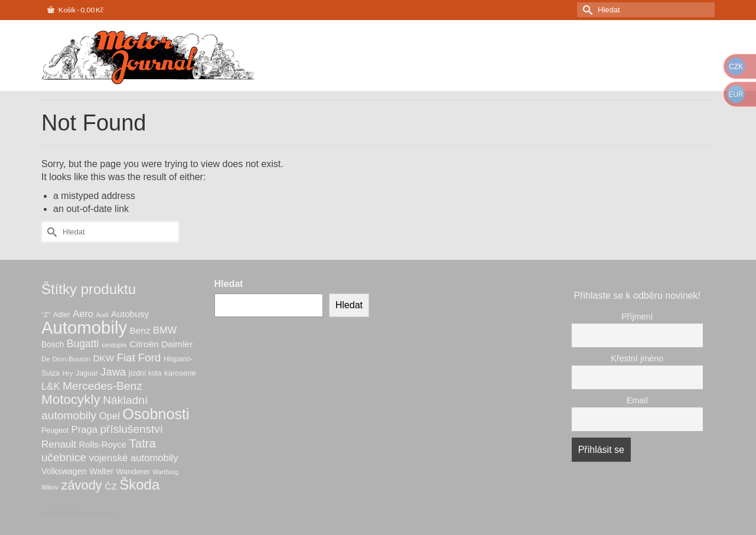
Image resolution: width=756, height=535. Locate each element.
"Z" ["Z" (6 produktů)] (46, 314)
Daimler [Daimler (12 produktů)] (177, 344)
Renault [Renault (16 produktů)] (59, 444)
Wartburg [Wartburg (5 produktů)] (165, 472)
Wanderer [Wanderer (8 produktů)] (133, 472)
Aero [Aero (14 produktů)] (83, 314)
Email (637, 400)
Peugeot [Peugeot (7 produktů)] (55, 430)
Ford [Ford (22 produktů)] (149, 358)
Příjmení (637, 317)
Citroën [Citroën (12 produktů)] (144, 344)
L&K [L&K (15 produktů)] (51, 386)
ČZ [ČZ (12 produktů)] (111, 486)
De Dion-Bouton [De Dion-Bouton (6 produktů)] (66, 359)
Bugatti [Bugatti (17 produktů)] (83, 344)
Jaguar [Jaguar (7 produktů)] (87, 373)
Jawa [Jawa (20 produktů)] (113, 372)
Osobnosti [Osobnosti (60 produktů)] (156, 414)
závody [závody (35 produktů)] (81, 485)
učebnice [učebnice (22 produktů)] (64, 457)
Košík (75, 10)
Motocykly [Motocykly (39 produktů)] (71, 399)
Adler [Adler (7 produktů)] (62, 315)
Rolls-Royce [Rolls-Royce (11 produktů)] (102, 444)
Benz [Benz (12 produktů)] (140, 330)
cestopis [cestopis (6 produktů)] (114, 345)
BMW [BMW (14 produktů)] (165, 330)
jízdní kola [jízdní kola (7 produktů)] (145, 373)
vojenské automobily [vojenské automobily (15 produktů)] (133, 458)
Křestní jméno (637, 358)
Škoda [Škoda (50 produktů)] (139, 485)
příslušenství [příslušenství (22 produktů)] (132, 429)
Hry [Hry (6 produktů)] (67, 373)
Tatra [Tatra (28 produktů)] (143, 443)
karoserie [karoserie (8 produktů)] (180, 373)
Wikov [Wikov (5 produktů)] (50, 487)
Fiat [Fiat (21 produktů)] (126, 358)
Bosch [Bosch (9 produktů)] (53, 344)
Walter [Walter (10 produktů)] (101, 471)
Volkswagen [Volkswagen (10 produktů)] (64, 471)
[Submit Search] (586, 10)
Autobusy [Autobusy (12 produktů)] (130, 314)
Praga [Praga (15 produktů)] (85, 430)
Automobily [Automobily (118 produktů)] (84, 327)
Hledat (229, 284)
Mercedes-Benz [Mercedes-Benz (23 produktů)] (102, 386)
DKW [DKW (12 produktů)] (103, 358)
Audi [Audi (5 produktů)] (102, 315)
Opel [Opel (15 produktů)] (110, 416)
